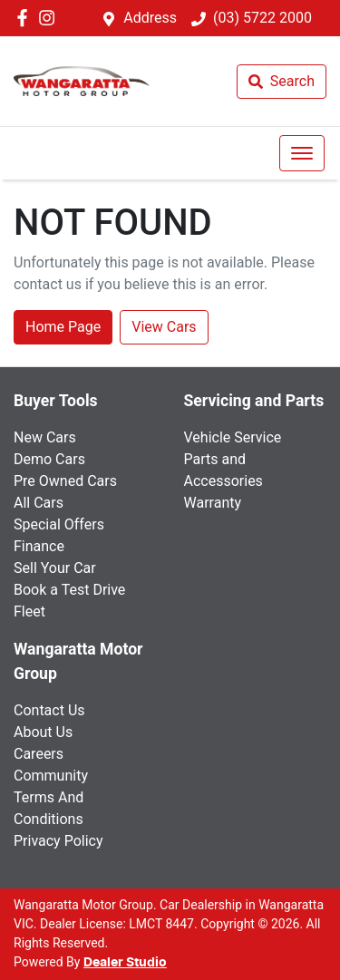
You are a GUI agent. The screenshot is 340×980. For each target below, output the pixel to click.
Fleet (29, 611)
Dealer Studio (125, 963)
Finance (39, 546)
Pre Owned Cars (65, 481)
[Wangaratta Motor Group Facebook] (26, 18)
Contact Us (49, 710)
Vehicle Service (233, 437)
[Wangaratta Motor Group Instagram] (50, 18)
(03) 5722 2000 (262, 18)
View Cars (164, 327)
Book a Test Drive (69, 590)
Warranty (213, 503)
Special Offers (59, 524)
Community (51, 776)
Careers (39, 754)
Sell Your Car (55, 568)
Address (150, 18)
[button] (302, 153)
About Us (43, 732)
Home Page (63, 327)
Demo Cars (49, 459)
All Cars (39, 503)
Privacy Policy (58, 841)
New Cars (45, 437)
